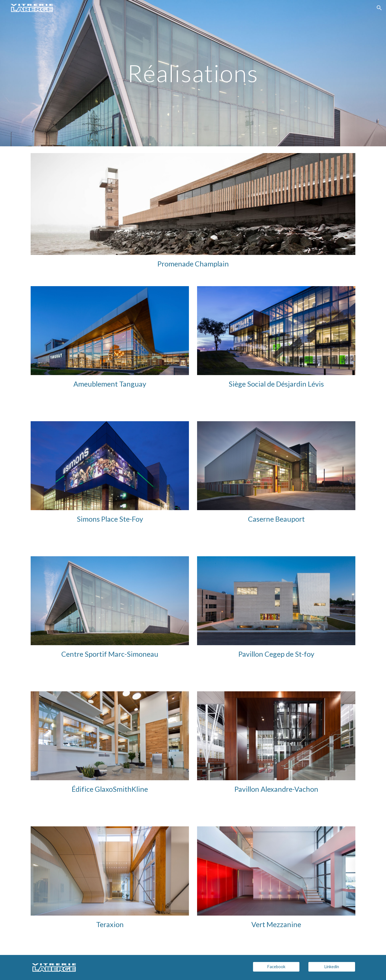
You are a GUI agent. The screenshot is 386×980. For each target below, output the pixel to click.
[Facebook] (276, 967)
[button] (379, 8)
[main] (193, 73)
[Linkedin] (332, 967)
